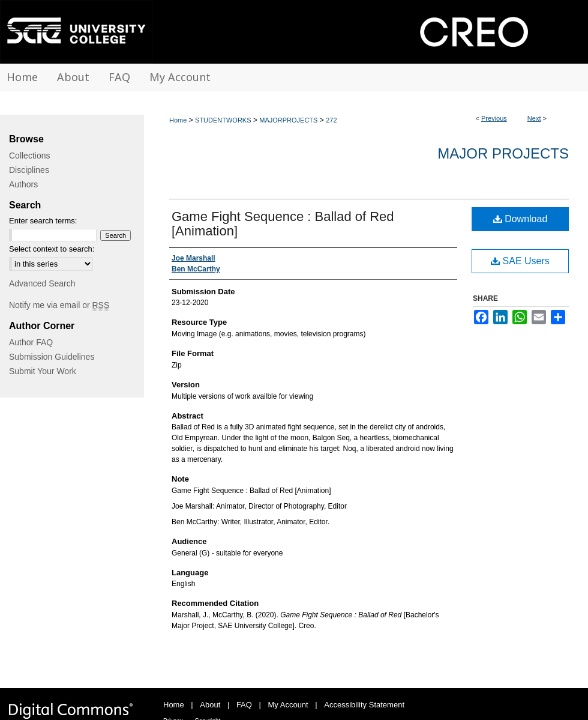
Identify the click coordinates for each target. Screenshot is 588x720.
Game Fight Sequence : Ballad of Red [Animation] (283, 224)
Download (520, 219)
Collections (29, 156)
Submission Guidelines (52, 357)
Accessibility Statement (364, 705)
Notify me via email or (59, 305)
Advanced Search (42, 283)
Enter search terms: (43, 221)
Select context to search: (52, 249)
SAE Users (520, 261)
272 (331, 120)
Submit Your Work (43, 371)
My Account (288, 705)
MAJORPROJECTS (288, 120)
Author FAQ (31, 342)
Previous (494, 118)
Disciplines (29, 170)
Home (178, 120)
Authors (23, 184)
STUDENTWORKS (223, 120)
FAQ (244, 705)
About (210, 705)
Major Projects (503, 153)
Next (534, 118)
